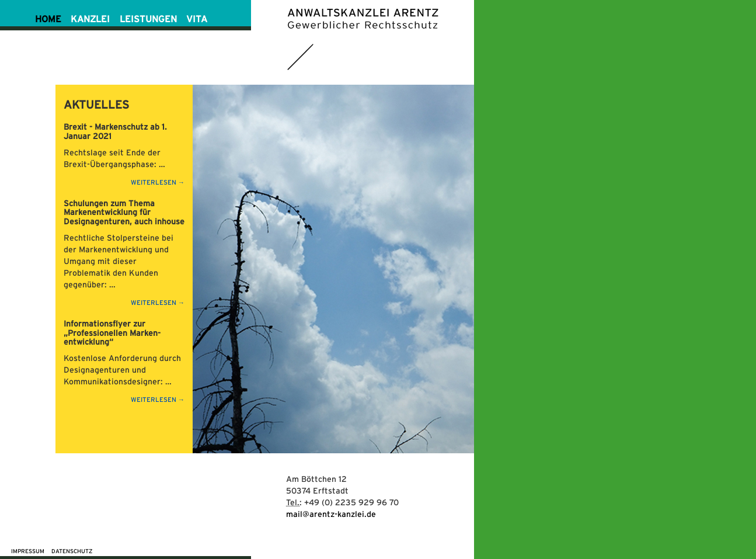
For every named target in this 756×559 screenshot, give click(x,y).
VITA (197, 19)
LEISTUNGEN (148, 19)
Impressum (28, 551)
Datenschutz (72, 551)
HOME (48, 19)
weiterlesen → (158, 182)
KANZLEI (90, 19)
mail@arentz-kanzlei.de (331, 514)
